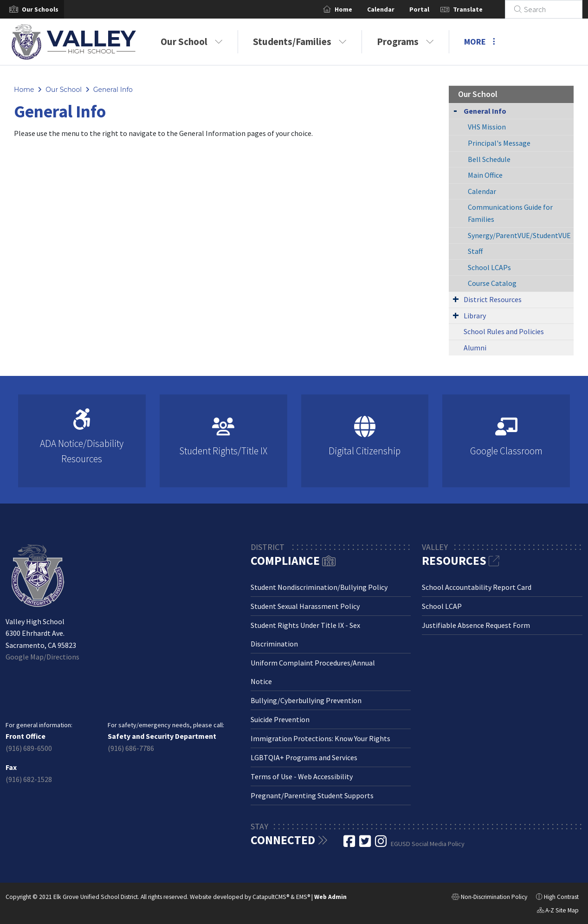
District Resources (493, 299)
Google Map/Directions (42, 657)
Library (475, 316)
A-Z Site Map (558, 911)
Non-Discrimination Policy (489, 898)
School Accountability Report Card (477, 587)
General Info (113, 90)
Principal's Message (499, 143)
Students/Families (300, 42)
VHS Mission (487, 127)
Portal (430, 9)
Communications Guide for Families (510, 213)
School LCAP (442, 606)
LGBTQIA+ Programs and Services (304, 757)
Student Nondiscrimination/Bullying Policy (319, 587)
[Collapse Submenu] (455, 110)
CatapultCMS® (271, 897)
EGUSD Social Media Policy (428, 844)
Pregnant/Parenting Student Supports (312, 795)
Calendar (392, 9)
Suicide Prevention (280, 719)
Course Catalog (492, 283)
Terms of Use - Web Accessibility (302, 776)
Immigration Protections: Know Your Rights (320, 738)
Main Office (485, 175)
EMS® (303, 897)
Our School (192, 42)
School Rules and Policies (504, 331)
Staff (475, 251)
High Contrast (561, 897)
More (480, 42)
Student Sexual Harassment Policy (305, 606)
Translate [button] (479, 9)
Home (355, 9)
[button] (40, 9)
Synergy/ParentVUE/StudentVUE (519, 235)
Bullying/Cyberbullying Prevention (306, 700)
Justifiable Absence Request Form (476, 625)
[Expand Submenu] (456, 299)
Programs (405, 42)
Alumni (475, 348)
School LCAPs (489, 267)
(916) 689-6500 (29, 748)
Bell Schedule (489, 159)
